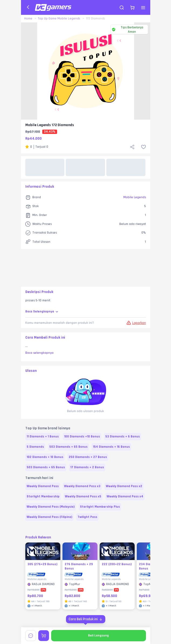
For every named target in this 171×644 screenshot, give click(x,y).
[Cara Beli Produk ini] (86, 619)
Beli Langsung (98, 635)
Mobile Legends (135, 197)
